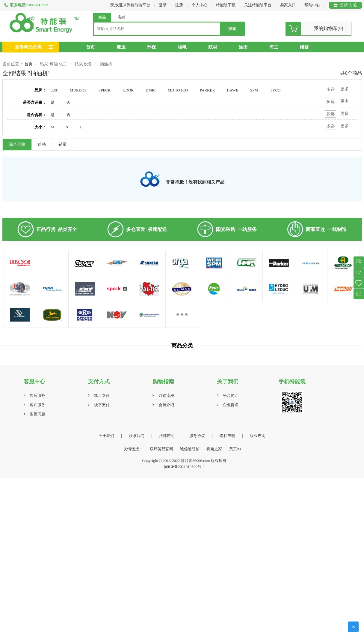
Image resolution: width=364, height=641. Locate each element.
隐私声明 (227, 436)
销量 (63, 144)
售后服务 (37, 395)
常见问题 (37, 414)
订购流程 (166, 395)
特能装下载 (226, 5)
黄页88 (235, 449)
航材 (213, 47)
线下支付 (102, 405)
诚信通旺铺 (190, 449)
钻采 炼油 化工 (53, 64)
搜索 (232, 29)
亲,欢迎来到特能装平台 (130, 5)
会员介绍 (166, 405)
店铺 (121, 17)
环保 (152, 47)
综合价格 (17, 144)
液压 (121, 47)
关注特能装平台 (258, 5)
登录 (163, 5)
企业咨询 (231, 405)
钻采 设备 (84, 64)
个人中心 (200, 5)
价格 (42, 144)
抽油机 (106, 64)
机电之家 (214, 449)
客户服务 (37, 405)
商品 (102, 17)
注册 (179, 5)
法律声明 (167, 436)
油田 (243, 47)
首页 (90, 47)
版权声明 (258, 436)
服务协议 (197, 436)
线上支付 (102, 395)
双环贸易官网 (161, 449)
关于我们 (106, 436)
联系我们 (137, 436)
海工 (274, 47)
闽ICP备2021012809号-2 (184, 467)
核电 (182, 47)
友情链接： (133, 449)
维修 (304, 47)
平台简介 (231, 395)
